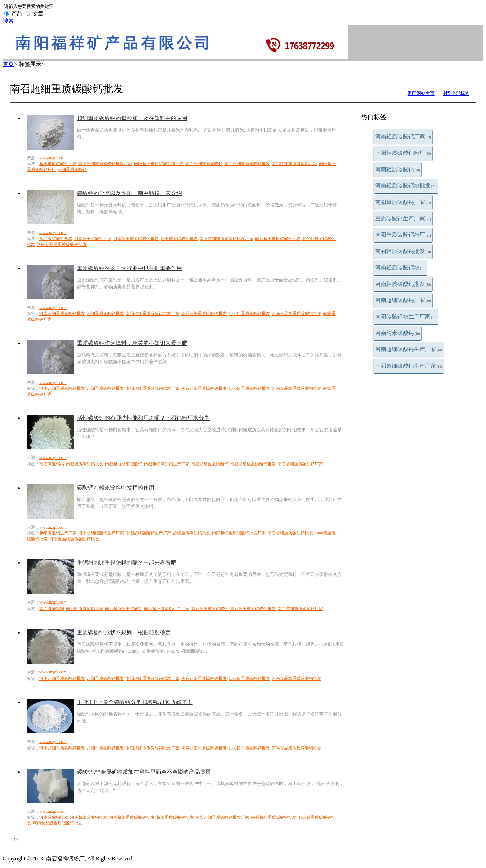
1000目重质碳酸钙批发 (249, 314)
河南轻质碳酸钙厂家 (403, 137)
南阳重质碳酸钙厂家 (403, 202)
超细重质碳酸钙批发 (58, 164)
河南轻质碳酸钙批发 (403, 284)
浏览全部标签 (456, 93)
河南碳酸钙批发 (54, 817)
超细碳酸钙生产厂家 (58, 533)
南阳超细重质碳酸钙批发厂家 (105, 164)
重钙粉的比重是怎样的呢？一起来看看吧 (127, 563)
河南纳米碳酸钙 (398, 333)
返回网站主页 (421, 93)
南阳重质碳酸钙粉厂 (403, 235)
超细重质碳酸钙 (72, 170)
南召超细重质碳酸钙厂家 (294, 164)
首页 (8, 64)
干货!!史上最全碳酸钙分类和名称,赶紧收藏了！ (135, 702)
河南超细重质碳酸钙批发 (136, 239)
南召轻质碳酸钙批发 (403, 251)
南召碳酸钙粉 (52, 464)
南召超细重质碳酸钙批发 (247, 164)
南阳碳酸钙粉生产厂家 (406, 316)
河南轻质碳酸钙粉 (400, 267)
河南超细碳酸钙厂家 (403, 300)
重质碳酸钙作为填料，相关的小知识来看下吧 (132, 343)
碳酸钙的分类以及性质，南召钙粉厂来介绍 (129, 193)
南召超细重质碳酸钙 (204, 164)
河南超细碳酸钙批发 (93, 239)
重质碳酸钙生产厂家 (403, 218)
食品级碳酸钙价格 (56, 239)
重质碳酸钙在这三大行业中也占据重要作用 (129, 268)
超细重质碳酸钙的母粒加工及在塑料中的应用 (132, 118)
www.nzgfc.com (53, 158)
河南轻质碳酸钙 (398, 169)
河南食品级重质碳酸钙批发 (62, 244)
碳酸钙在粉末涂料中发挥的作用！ (118, 488)
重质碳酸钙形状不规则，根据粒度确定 (124, 632)
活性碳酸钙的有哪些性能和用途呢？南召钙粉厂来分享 (143, 418)
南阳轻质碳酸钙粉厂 (403, 153)
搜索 (8, 21)
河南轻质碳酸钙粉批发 (406, 186)
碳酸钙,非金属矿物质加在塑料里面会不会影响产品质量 (144, 772)
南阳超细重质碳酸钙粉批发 (159, 164)
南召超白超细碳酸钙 (124, 464)
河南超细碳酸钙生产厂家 (409, 349)
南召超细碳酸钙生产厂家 (409, 366)
